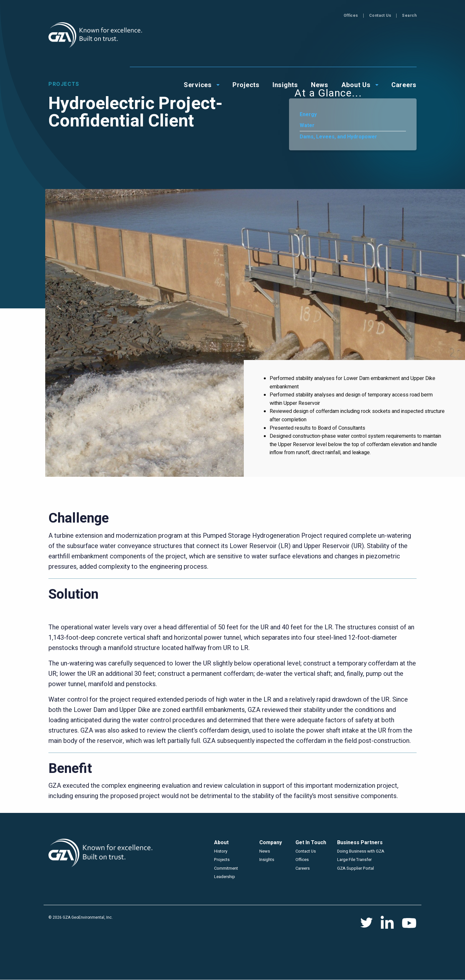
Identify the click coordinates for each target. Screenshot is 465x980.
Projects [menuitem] (246, 36)
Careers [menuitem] (404, 36)
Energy (308, 115)
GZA (96, 35)
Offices (351, 15)
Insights (267, 860)
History (221, 851)
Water (307, 125)
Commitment (226, 868)
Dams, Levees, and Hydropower (338, 137)
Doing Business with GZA (361, 851)
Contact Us (380, 15)
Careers (303, 868)
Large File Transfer (354, 860)
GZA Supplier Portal (356, 868)
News (265, 851)
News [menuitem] (320, 36)
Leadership (225, 877)
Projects (222, 860)
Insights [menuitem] (285, 36)
